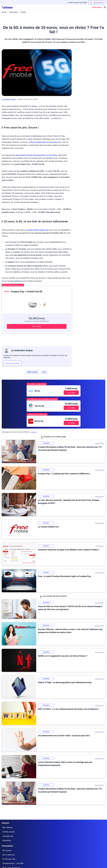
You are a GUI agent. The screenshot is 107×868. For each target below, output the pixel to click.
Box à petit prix (9, 855)
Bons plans (7, 850)
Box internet (7, 827)
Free (44, 372)
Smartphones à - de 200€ (13, 863)
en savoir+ (34, 432)
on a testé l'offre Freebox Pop (37, 230)
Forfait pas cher (9, 859)
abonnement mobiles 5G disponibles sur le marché (36, 155)
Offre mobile (32, 372)
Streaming (7, 840)
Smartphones (8, 836)
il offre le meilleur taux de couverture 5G (45, 142)
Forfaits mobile (9, 832)
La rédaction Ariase (9, 99)
